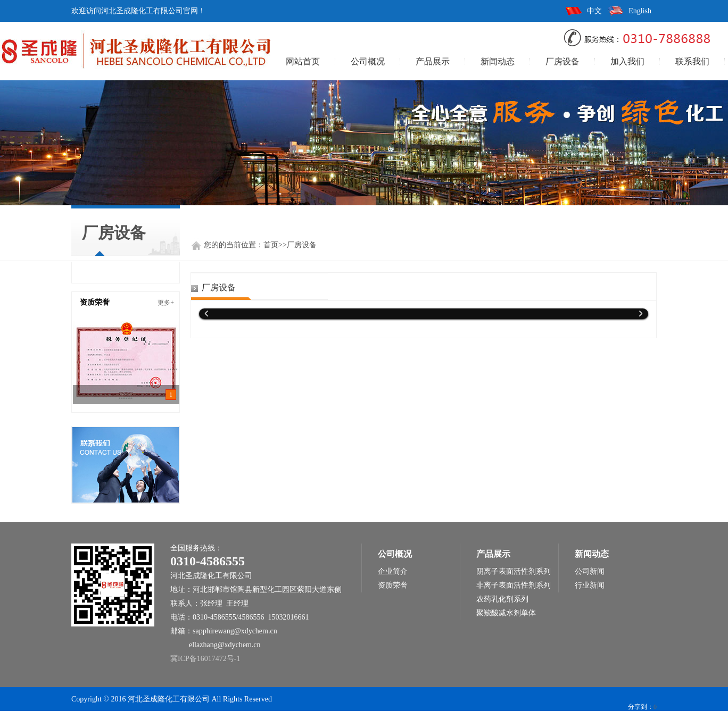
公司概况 (368, 61)
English (640, 11)
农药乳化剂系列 (502, 599)
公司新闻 (590, 571)
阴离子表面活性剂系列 (514, 571)
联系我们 (692, 61)
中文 (594, 11)
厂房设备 (562, 61)
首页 (271, 245)
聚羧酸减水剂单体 (506, 613)
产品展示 (433, 61)
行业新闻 (590, 585)
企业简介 (393, 571)
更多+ (166, 303)
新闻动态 (498, 61)
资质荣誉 (393, 585)
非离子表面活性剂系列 (514, 585)
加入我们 (627, 61)
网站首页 (303, 61)
